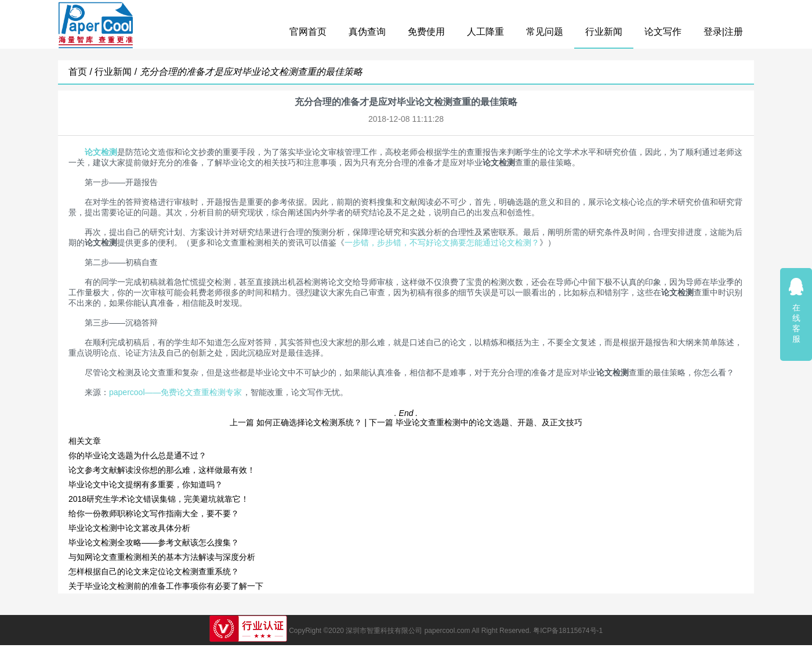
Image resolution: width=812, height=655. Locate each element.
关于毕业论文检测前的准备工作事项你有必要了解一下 (166, 586)
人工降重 (485, 32)
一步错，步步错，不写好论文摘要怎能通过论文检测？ (442, 243)
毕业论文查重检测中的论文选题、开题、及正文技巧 (489, 422)
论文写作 (663, 32)
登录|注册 (723, 32)
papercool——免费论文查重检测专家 (176, 392)
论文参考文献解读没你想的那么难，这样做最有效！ (162, 470)
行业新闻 (604, 32)
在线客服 (796, 310)
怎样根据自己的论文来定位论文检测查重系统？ (154, 571)
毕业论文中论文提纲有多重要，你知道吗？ (146, 484)
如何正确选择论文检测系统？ (309, 422)
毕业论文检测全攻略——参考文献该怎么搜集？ (154, 542)
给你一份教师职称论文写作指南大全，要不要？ (154, 513)
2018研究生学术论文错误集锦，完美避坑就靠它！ (159, 499)
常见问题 (545, 32)
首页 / (81, 72)
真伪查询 (367, 32)
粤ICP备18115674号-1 (568, 631)
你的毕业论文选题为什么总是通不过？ (137, 455)
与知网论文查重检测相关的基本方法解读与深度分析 (162, 557)
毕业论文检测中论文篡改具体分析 (129, 528)
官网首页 (308, 32)
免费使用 (426, 32)
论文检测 (101, 152)
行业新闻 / (117, 72)
